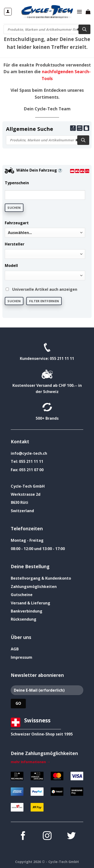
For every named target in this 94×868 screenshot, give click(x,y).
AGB (15, 649)
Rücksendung (24, 619)
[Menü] (79, 12)
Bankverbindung (27, 611)
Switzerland (22, 511)
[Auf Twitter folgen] (71, 836)
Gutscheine (22, 595)
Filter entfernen (44, 301)
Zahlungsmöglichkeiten (34, 587)
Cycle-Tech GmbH (28, 486)
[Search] (84, 29)
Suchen (14, 208)
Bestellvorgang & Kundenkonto (41, 578)
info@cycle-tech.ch (29, 453)
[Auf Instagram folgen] (47, 836)
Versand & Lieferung (30, 603)
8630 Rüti (19, 502)
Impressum (22, 657)
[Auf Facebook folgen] (23, 836)
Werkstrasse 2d (26, 494)
